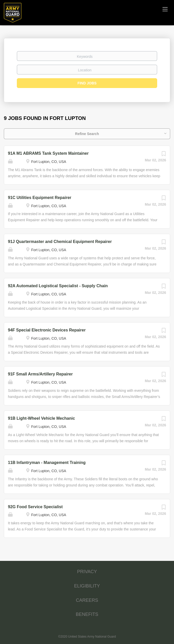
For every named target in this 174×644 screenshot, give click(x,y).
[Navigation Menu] (165, 9)
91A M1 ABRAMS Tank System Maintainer (48, 153)
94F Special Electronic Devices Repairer (47, 330)
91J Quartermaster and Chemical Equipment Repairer (60, 242)
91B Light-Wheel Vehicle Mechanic (41, 418)
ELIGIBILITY (87, 586)
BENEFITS (87, 614)
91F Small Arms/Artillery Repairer (40, 374)
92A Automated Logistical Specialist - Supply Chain (58, 286)
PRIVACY (87, 572)
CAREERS (87, 600)
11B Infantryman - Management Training (47, 463)
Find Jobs (87, 83)
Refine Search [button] (87, 134)
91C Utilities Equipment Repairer (40, 198)
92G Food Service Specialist (35, 507)
